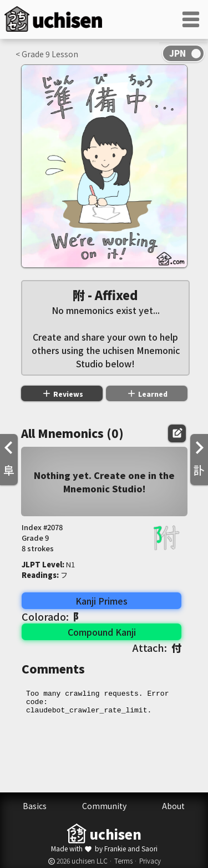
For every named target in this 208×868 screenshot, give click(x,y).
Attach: (157, 647)
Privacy (150, 860)
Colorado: (52, 616)
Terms (123, 860)
